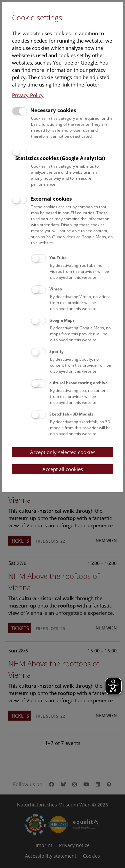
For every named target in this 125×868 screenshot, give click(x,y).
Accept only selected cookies (63, 452)
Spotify (56, 351)
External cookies (51, 199)
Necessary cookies (53, 110)
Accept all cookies (63, 469)
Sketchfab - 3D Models (71, 414)
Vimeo (56, 289)
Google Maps (62, 320)
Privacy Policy (28, 95)
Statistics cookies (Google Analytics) (60, 158)
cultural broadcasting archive (78, 383)
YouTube (58, 258)
